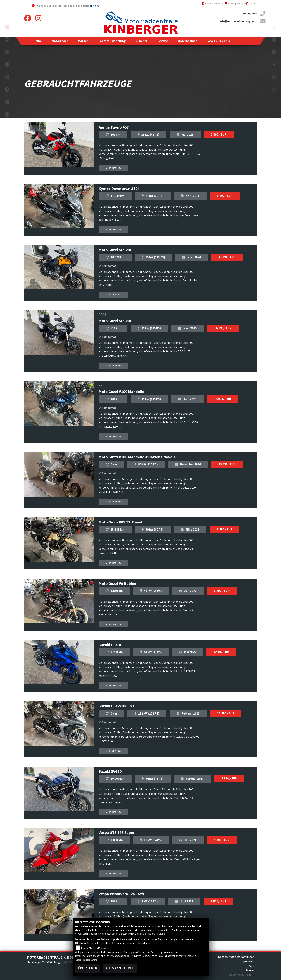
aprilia (7, 27)
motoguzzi (7, 64)
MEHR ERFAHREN (113, 168)
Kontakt (251, 3)
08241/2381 (250, 13)
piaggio (7, 77)
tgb (7, 115)
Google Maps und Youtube (94, 948)
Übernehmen (88, 968)
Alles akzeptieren (120, 968)
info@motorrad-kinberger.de (238, 21)
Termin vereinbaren (212, 3)
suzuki (7, 90)
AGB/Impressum (234, 3)
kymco (7, 52)
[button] (60, 41)
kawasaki (7, 39)
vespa (7, 102)
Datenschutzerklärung (154, 934)
